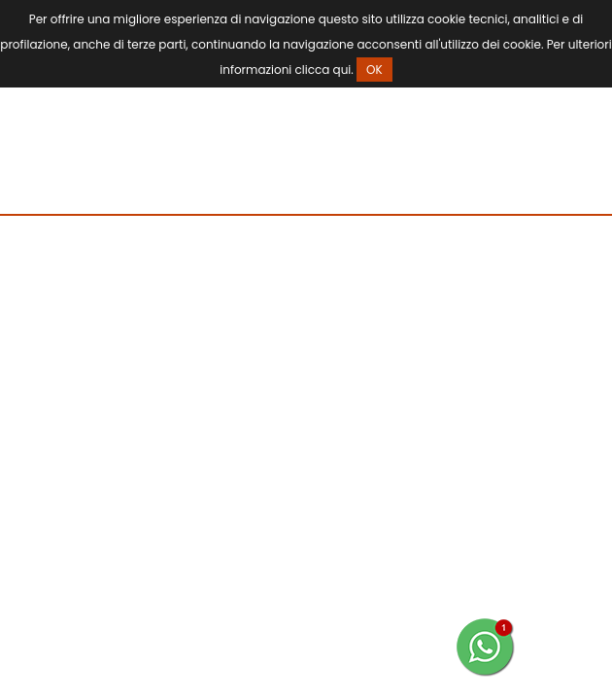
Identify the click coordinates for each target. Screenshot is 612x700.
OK (374, 70)
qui (342, 70)
